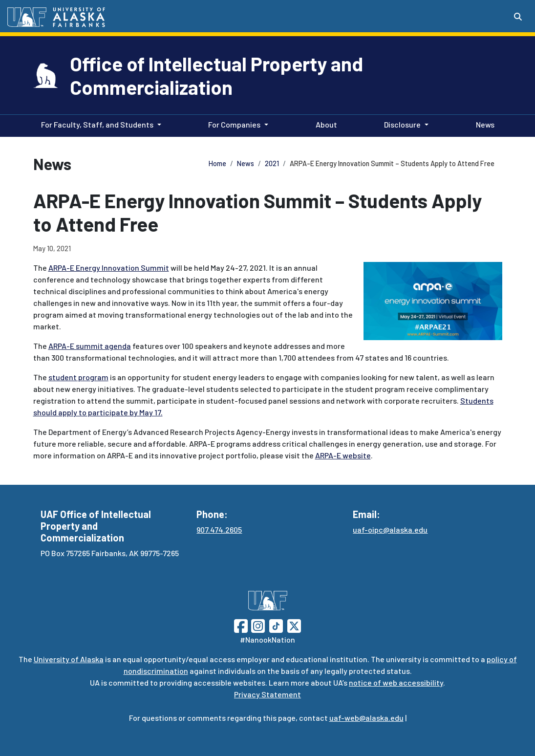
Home (217, 163)
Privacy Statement (267, 694)
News (483, 124)
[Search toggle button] (518, 17)
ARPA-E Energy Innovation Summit (109, 268)
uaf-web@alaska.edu (366, 718)
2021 (272, 163)
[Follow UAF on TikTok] (276, 625)
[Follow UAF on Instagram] (257, 625)
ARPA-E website (343, 455)
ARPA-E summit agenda (90, 346)
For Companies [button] (234, 124)
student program (78, 377)
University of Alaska (69, 659)
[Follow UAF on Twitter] (294, 625)
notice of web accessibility (396, 682)
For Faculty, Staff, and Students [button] (97, 124)
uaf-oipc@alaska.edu (390, 529)
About (324, 124)
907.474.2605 (219, 529)
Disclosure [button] (402, 124)
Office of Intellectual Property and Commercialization (216, 75)
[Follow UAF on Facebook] (241, 625)
